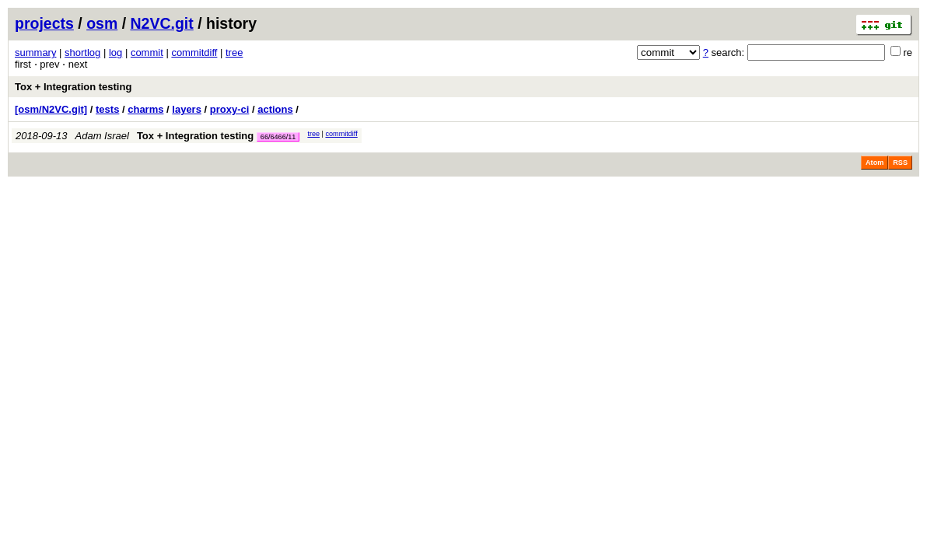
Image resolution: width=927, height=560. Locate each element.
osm (102, 23)
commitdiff (194, 52)
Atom (875, 163)
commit (147, 52)
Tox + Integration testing (73, 87)
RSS (900, 163)
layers (187, 109)
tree (234, 52)
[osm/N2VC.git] (51, 109)
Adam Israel (102, 136)
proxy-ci (230, 109)
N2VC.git (162, 23)
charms (145, 109)
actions (275, 109)
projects (44, 23)
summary (35, 52)
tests (107, 109)
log (115, 52)
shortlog (82, 52)
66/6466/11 (278, 137)
